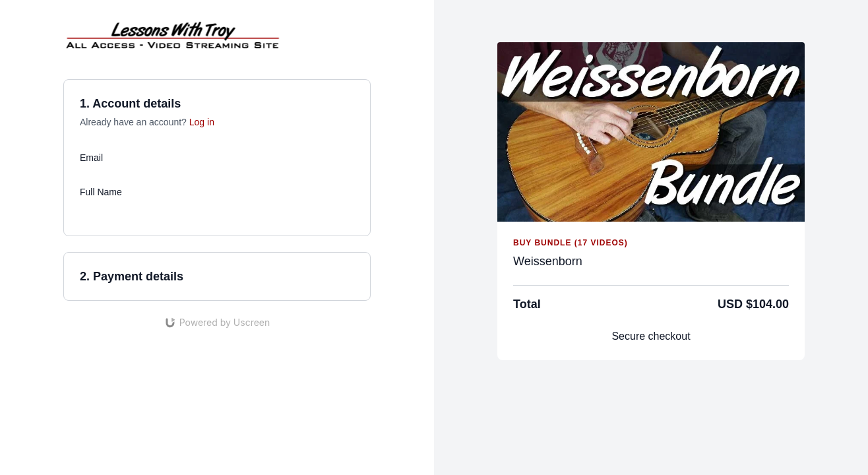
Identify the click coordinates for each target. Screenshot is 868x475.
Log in (202, 122)
